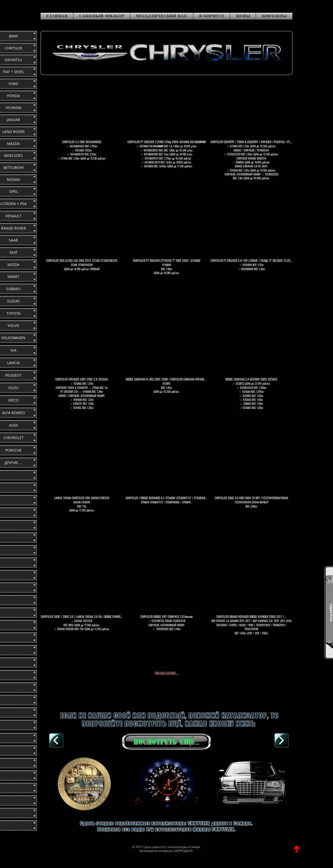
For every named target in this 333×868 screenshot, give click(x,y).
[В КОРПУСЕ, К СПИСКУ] (56, 741)
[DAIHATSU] (281, 741)
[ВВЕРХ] (297, 849)
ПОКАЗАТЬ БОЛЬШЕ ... (166, 673)
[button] (82, 134)
